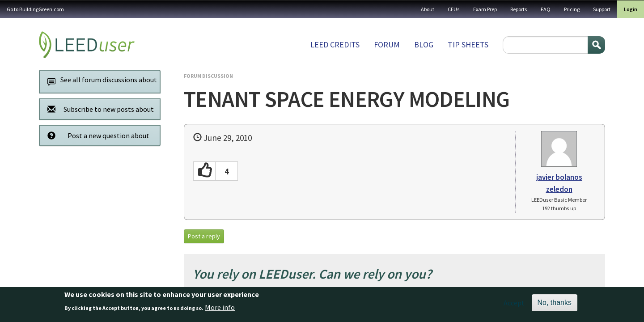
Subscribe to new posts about (98, 109)
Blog (424, 44)
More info (220, 310)
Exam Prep (485, 9)
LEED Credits (335, 44)
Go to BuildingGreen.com (35, 9)
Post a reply (204, 236)
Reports (519, 9)
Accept (514, 305)
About (428, 9)
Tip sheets (468, 44)
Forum (387, 44)
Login (631, 9)
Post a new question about (96, 135)
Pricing (572, 9)
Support (602, 9)
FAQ (546, 9)
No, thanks (555, 305)
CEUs (454, 9)
